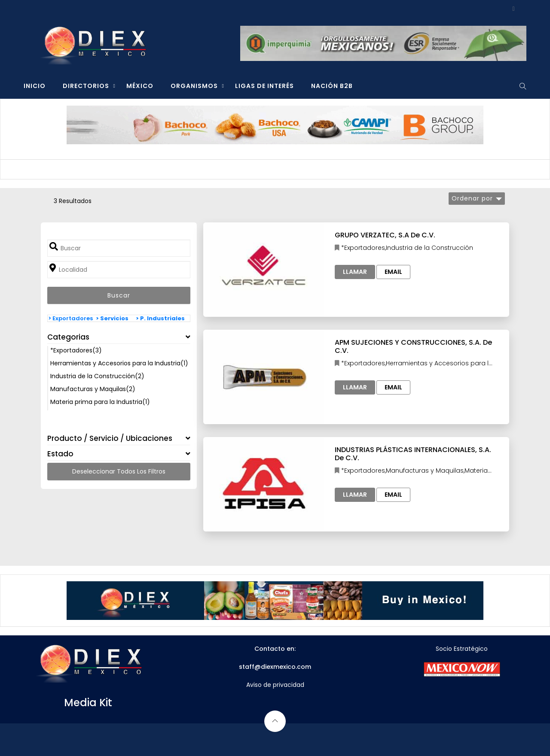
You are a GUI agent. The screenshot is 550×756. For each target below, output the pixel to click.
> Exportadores (70, 318)
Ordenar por (472, 198)
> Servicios (112, 318)
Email (393, 272)
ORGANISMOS (194, 86)
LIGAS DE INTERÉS (264, 86)
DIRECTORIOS (86, 86)
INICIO (35, 86)
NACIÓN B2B (332, 86)
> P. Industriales (160, 318)
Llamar (355, 272)
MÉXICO (140, 86)
